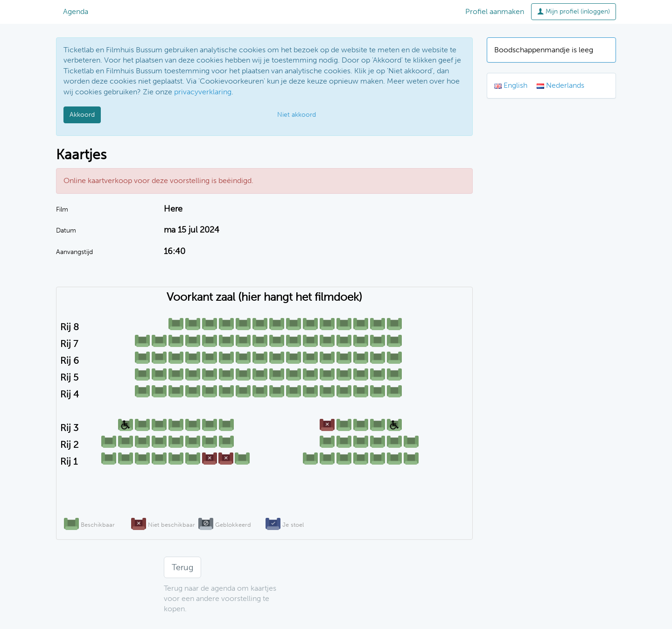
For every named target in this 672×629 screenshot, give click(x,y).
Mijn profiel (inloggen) (574, 11)
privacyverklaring (203, 92)
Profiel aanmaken (495, 11)
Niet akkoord (297, 115)
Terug (182, 567)
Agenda (76, 11)
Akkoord (82, 115)
